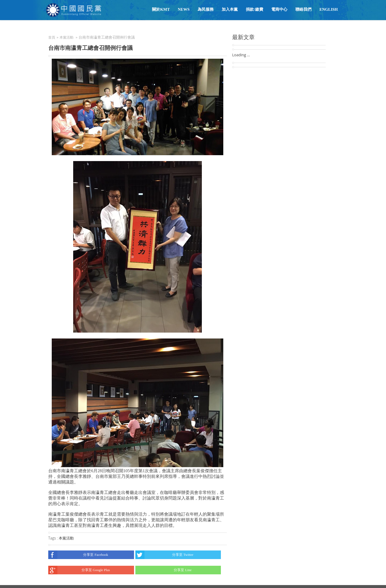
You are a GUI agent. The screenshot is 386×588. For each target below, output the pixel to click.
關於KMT (161, 9)
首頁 (52, 37)
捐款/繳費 (254, 9)
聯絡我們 (303, 9)
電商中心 (279, 9)
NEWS (184, 9)
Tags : (53, 538)
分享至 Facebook (78, 555)
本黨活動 (66, 37)
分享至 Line (164, 570)
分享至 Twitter (164, 555)
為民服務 (206, 9)
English (329, 9)
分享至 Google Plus (79, 570)
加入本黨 (230, 9)
